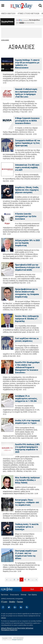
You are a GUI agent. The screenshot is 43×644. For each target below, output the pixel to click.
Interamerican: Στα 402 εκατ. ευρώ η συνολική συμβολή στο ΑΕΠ (28, 167)
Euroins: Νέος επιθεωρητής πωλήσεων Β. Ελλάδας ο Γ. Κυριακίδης (27, 319)
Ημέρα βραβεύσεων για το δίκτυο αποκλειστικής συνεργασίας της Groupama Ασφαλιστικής (27, 293)
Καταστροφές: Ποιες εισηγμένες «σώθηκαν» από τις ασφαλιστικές (27, 502)
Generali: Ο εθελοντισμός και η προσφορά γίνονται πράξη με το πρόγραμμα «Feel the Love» (26, 93)
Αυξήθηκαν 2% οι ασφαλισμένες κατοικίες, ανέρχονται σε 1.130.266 (26, 398)
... (10, 579)
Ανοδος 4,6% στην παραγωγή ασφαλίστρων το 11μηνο (27, 422)
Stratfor (12, 602)
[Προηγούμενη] (7, 579)
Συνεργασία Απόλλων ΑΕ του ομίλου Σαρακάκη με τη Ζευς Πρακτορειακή (28, 143)
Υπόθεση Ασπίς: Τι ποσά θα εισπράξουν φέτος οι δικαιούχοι (27, 527)
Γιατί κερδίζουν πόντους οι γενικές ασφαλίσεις (27, 340)
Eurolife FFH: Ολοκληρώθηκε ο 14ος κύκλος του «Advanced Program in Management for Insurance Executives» (27, 367)
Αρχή (32, 589)
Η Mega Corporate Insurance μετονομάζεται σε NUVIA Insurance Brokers (27, 121)
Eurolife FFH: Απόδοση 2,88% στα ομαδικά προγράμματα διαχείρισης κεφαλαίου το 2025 (27, 448)
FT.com (4, 602)
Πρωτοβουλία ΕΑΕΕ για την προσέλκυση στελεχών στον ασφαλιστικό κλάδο (27, 267)
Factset (20, 602)
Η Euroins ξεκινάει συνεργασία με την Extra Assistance (26, 216)
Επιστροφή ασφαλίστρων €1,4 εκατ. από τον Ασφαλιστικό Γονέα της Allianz (26, 555)
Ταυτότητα (5, 595)
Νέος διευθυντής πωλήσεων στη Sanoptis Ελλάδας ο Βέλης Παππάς (27, 480)
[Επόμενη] (36, 579)
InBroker (4, 618)
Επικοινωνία (14, 595)
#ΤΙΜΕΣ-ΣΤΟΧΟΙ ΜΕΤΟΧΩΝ (28, 13)
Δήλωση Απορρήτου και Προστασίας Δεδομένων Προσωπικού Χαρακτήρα (17, 629)
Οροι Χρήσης (33, 595)
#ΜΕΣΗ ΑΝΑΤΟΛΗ (8, 13)
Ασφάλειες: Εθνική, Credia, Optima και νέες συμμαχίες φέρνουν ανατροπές (27, 190)
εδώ (22, 23)
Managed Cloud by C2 (17, 640)
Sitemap (24, 595)
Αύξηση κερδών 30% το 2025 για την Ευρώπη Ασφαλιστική (27, 243)
